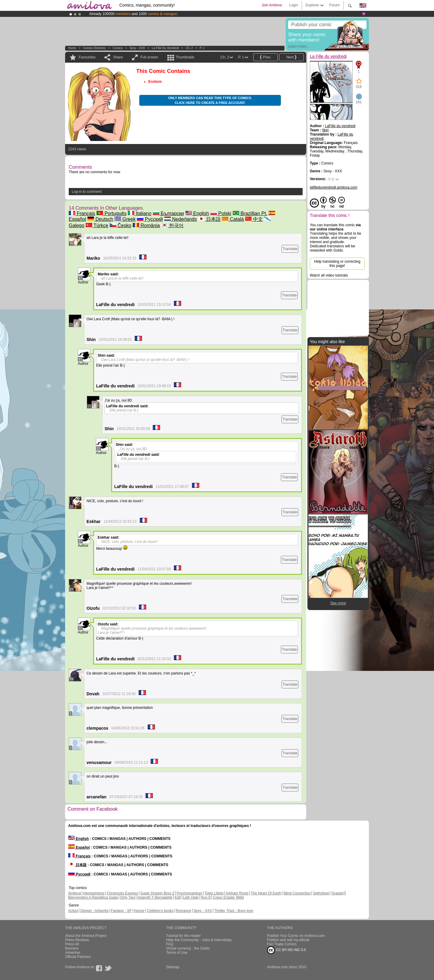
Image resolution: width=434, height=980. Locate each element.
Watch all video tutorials (329, 275)
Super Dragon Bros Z (157, 893)
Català (233, 219)
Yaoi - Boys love (240, 911)
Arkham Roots (237, 893)
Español (79, 847)
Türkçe (97, 225)
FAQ (170, 944)
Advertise (73, 953)
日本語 (209, 219)
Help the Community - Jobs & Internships (199, 940)
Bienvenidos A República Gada (93, 897)
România (146, 225)
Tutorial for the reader (183, 936)
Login (293, 5)
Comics (118, 48)
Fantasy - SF (121, 911)
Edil (178, 897)
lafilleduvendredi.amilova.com (333, 187)
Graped (337, 893)
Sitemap (173, 967)
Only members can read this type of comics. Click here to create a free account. (210, 100)
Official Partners (78, 957)
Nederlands (181, 219)
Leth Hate (191, 897)
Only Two (127, 897)
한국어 (172, 225)
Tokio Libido (214, 893)
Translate (290, 249)
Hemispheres (94, 893)
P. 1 (202, 48)
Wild (240, 897)
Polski (221, 213)
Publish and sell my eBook (288, 940)
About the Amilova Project (86, 936)
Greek (125, 219)
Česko (121, 225)
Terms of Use (177, 953)
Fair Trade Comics (282, 944)
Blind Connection (297, 893)
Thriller (220, 911)
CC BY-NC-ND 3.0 (286, 950)
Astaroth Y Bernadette (155, 897)
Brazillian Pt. (250, 213)
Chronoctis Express (122, 893)
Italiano (140, 213)
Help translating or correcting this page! (337, 264)
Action (73, 911)
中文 (254, 219)
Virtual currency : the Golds (188, 948)
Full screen (149, 57)
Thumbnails (185, 57)
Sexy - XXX (137, 48)
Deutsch (100, 219)
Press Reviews (77, 940)
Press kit (72, 944)
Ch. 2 (189, 48)
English (197, 213)
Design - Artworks (95, 911)
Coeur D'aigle (224, 897)
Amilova (75, 893)
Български (168, 213)
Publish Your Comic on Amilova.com (296, 936)
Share (118, 57)
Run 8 (206, 897)
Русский (150, 219)
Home (72, 48)
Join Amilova (272, 5)
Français (82, 213)
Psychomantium (189, 893)
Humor (139, 911)
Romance (183, 911)
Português (111, 213)
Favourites (87, 57)
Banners (72, 948)
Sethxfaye (321, 893)
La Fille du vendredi (165, 48)
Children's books (160, 911)
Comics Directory (94, 48)
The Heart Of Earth (266, 893)
